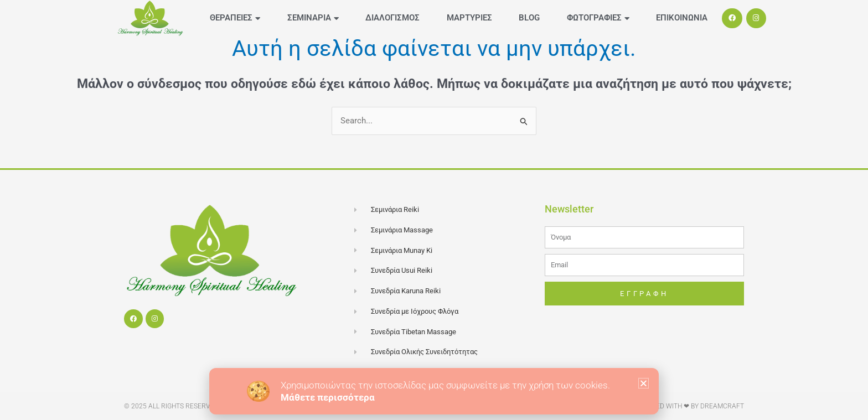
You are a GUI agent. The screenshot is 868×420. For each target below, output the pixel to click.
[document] (434, 210)
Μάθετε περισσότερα (328, 397)
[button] (644, 383)
